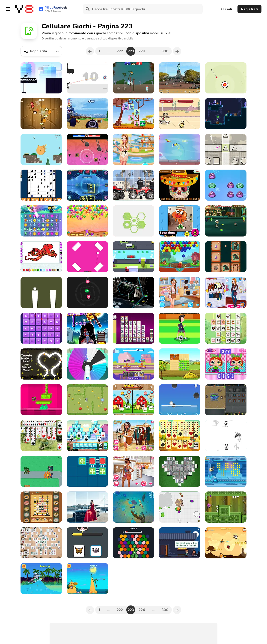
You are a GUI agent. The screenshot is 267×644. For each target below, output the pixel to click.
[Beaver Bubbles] (180, 257)
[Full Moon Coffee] (180, 543)
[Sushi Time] (41, 507)
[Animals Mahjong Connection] (226, 328)
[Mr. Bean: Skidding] (180, 114)
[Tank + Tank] (226, 400)
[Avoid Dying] (87, 78)
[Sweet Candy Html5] (87, 221)
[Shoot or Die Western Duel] (226, 436)
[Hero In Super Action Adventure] (226, 543)
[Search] (88, 9)
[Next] (177, 51)
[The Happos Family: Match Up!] (133, 114)
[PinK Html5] (87, 257)
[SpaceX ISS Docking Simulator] (133, 292)
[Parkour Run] (41, 78)
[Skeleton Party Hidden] (180, 185)
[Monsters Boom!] (226, 185)
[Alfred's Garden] (41, 149)
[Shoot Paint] (87, 364)
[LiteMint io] (87, 185)
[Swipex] (133, 221)
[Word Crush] (41, 328)
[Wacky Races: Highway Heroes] (87, 114)
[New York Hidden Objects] (180, 78)
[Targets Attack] (226, 78)
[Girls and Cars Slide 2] (87, 507)
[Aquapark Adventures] (133, 149)
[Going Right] (226, 507)
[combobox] (41, 51)
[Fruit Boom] (41, 114)
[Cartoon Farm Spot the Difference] (133, 400)
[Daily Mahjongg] (41, 543)
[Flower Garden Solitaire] (41, 436)
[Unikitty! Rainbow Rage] (41, 221)
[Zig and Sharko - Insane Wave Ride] (41, 579)
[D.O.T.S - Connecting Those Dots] (133, 543)
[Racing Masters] (133, 364)
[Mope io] (180, 507)
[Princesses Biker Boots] (226, 292)
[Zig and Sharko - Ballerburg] (87, 579)
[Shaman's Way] (226, 257)
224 (142, 51)
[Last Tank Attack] (41, 471)
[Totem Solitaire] (180, 436)
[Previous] (90, 51)
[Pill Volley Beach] (133, 78)
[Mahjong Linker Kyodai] (133, 328)
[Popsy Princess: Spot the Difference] (226, 364)
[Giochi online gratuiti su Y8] (24, 9)
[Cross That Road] (133, 257)
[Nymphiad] (226, 114)
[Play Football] (180, 328)
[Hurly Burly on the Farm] (180, 364)
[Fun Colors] (41, 257)
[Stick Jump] (41, 292)
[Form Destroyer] (226, 149)
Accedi (226, 9)
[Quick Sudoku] (41, 185)
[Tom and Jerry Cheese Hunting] (87, 400)
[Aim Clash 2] (87, 149)
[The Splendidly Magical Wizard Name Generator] (41, 364)
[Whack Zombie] (87, 328)
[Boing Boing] (180, 149)
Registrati (249, 9)
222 (120, 51)
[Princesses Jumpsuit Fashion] (180, 292)
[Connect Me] (87, 471)
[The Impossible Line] (41, 400)
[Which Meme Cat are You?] (87, 543)
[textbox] (41, 51)
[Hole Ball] (180, 400)
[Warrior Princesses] (133, 436)
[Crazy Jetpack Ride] (226, 471)
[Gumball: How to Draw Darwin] (180, 221)
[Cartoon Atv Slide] (133, 185)
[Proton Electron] (87, 292)
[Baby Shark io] (133, 507)
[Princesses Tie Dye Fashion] (133, 471)
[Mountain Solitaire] (87, 436)
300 (165, 51)
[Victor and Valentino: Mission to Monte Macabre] (226, 221)
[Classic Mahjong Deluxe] (180, 471)
